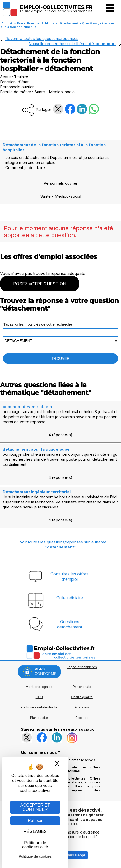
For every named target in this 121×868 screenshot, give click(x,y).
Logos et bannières (82, 667)
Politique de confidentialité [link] (35, 845)
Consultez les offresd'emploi (69, 577)
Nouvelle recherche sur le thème (72, 44)
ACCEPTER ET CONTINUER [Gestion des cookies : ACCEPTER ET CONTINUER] (35, 807)
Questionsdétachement (70, 624)
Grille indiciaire (70, 598)
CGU (39, 697)
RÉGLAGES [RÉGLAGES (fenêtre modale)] (35, 832)
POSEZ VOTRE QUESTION (40, 284)
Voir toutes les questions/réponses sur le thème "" (63, 544)
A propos (82, 707)
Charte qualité (82, 697)
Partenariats (82, 687)
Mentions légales (39, 687)
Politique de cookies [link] (35, 856)
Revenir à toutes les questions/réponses (42, 39)
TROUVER (60, 358)
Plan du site (39, 718)
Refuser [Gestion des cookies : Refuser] (35, 820)
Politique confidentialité (39, 707)
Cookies (82, 718)
